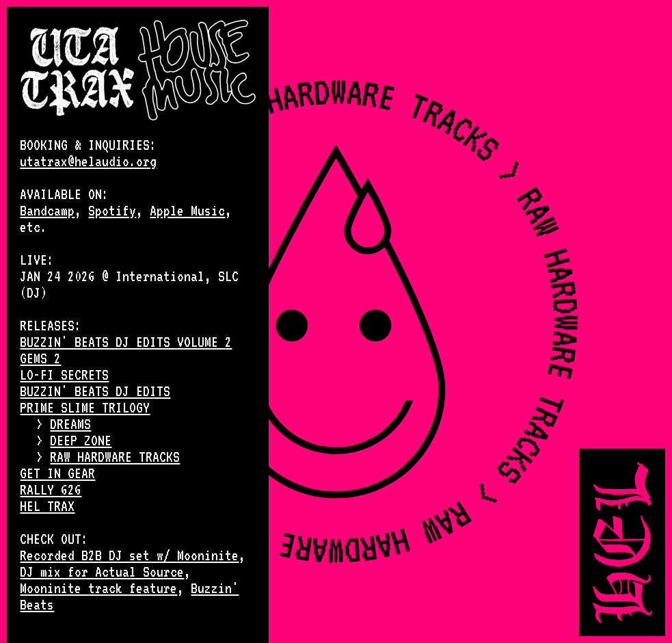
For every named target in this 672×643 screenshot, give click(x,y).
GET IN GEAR (57, 473)
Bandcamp (47, 211)
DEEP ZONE (81, 441)
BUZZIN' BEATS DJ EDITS (95, 391)
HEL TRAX (47, 506)
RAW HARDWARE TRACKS (115, 457)
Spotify (112, 211)
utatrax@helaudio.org (88, 161)
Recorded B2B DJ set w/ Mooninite (129, 555)
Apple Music (187, 211)
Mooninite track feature (98, 588)
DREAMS (70, 424)
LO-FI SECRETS (64, 375)
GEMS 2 (40, 358)
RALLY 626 (51, 490)
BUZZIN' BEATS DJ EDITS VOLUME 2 (126, 342)
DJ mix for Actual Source (102, 572)
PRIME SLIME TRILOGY (85, 408)
